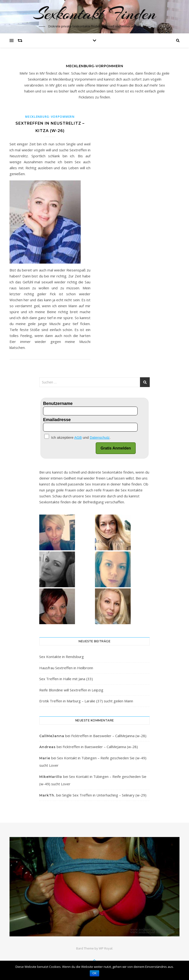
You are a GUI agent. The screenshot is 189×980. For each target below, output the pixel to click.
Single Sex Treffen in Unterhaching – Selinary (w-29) (104, 795)
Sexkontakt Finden (95, 14)
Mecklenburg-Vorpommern (50, 117)
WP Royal (106, 948)
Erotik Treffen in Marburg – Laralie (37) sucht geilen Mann (86, 701)
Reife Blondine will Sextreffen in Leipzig (71, 690)
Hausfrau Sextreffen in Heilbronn (66, 668)
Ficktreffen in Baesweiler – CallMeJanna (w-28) (109, 736)
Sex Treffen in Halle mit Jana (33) (66, 679)
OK (94, 973)
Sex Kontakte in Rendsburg (62, 657)
